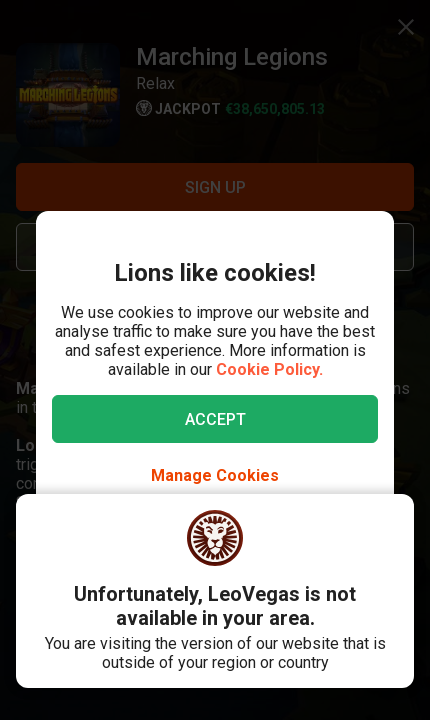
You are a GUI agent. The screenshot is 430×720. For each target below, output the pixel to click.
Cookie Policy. (269, 369)
